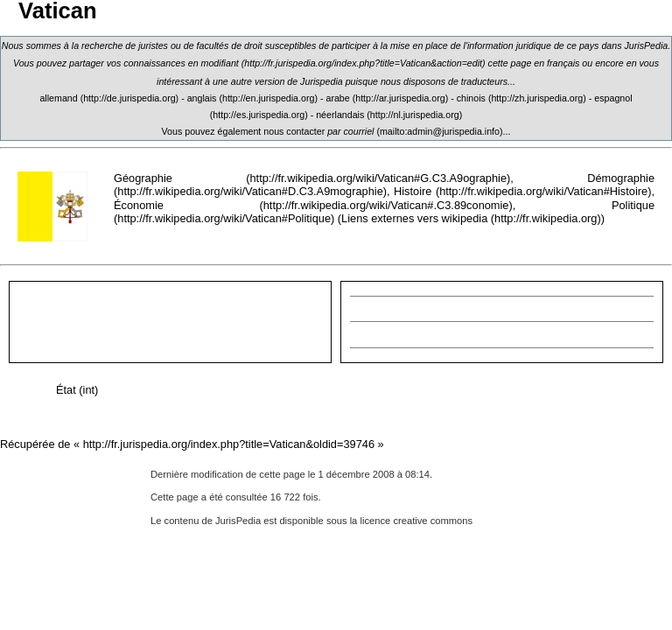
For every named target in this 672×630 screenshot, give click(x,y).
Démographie (621, 178)
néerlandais (340, 115)
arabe (337, 98)
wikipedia (465, 218)
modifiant (220, 63)
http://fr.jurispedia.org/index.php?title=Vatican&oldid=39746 (229, 444)
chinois (471, 98)
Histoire (413, 191)
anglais (202, 98)
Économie (139, 205)
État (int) (77, 390)
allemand (58, 98)
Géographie (143, 178)
